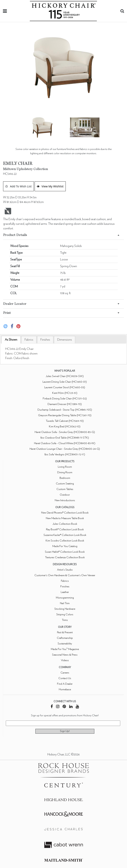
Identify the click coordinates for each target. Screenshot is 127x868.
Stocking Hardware (65, 609)
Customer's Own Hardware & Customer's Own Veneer (65, 575)
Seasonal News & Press (65, 655)
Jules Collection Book (65, 524)
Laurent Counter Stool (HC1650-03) (65, 387)
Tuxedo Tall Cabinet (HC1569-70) (65, 421)
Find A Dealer (65, 684)
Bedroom (65, 478)
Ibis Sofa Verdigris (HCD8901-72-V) (65, 454)
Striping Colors (65, 614)
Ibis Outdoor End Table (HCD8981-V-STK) (65, 438)
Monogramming (65, 598)
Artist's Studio (65, 570)
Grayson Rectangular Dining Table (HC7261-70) (65, 415)
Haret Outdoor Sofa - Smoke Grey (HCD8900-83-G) (65, 432)
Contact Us (65, 678)
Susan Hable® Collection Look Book (65, 552)
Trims (65, 620)
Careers (65, 673)
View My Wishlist (50, 186)
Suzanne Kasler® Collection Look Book (65, 535)
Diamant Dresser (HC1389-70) (65, 404)
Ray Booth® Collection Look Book (65, 529)
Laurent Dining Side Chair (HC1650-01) (65, 382)
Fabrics (29, 340)
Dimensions (65, 340)
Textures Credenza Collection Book (65, 557)
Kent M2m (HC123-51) (65, 393)
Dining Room (65, 472)
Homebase (65, 689)
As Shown (11, 340)
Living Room (65, 467)
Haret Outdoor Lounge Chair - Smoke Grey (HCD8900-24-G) (65, 449)
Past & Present (65, 632)
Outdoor (65, 495)
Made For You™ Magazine (65, 649)
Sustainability (65, 644)
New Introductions (65, 500)
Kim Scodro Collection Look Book (65, 541)
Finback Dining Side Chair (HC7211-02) (65, 399)
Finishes (45, 340)
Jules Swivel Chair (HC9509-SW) (65, 376)
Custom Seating (65, 484)
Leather (65, 592)
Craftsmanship (65, 638)
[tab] (11, 340)
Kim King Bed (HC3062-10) (65, 426)
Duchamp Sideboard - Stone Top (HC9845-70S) (65, 410)
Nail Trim (65, 603)
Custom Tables (65, 489)
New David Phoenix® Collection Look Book (65, 513)
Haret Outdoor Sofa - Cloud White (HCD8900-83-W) (65, 443)
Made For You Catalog (65, 546)
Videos (65, 660)
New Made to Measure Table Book (65, 518)
